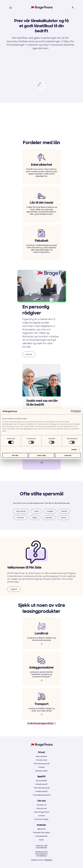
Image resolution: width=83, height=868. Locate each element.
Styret (41, 840)
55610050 (48, 860)
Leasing (36, 511)
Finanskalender (42, 836)
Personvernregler (42, 819)
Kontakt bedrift (42, 784)
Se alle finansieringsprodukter (41, 723)
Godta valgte (42, 455)
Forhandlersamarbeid (42, 795)
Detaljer (74, 450)
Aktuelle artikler (42, 771)
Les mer (29, 354)
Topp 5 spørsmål (21, 511)
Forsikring (63, 518)
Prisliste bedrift (42, 791)
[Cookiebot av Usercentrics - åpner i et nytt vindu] (72, 412)
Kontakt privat (41, 760)
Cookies (42, 816)
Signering (64, 511)
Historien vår (41, 808)
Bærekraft (41, 829)
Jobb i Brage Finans (42, 812)
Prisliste (41, 767)
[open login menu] (73, 8)
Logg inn (14, 589)
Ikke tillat (15, 455)
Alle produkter (41, 756)
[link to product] (41, 633)
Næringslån (49, 518)
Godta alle (68, 455)
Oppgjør (35, 518)
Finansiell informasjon (42, 833)
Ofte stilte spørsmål (41, 764)
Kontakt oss (42, 805)
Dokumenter (20, 518)
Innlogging (50, 511)
